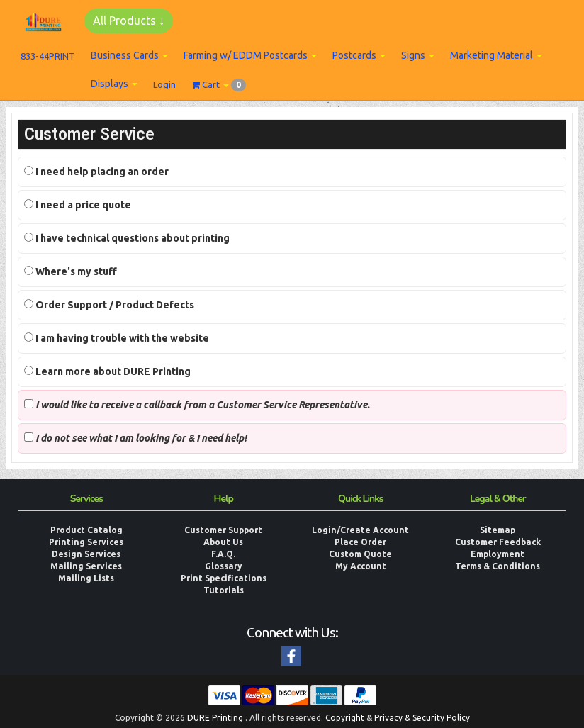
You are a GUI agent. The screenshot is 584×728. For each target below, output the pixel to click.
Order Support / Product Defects (109, 305)
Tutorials (224, 590)
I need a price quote (78, 205)
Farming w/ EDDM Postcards (250, 55)
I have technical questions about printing (127, 238)
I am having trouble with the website (117, 338)
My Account (361, 566)
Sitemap (498, 530)
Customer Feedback (498, 542)
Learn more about (107, 371)
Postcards (359, 55)
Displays (114, 84)
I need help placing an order (96, 172)
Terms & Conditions (498, 566)
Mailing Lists (86, 578)
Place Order (360, 542)
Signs (418, 55)
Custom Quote (360, 554)
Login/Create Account (360, 530)
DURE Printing (215, 718)
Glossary (224, 566)
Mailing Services (86, 566)
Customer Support (223, 530)
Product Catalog (86, 530)
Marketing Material (496, 55)
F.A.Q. (223, 554)
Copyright (345, 718)
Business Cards (129, 55)
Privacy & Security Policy (422, 718)
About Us (223, 542)
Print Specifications (224, 578)
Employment (498, 554)
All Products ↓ (129, 21)
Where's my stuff (71, 271)
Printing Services (86, 542)
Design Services (86, 554)
